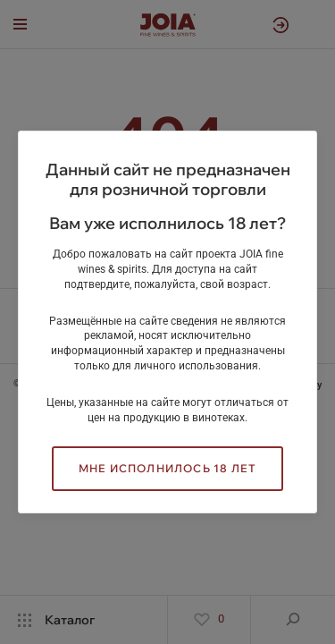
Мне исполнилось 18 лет (167, 468)
